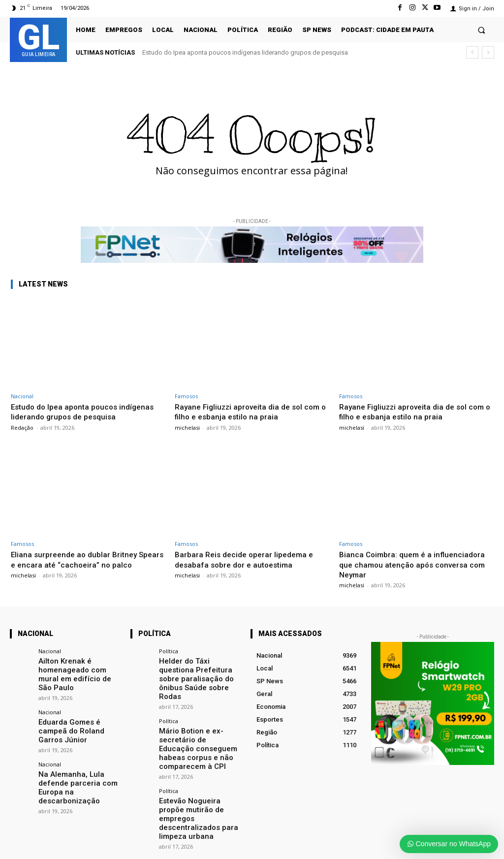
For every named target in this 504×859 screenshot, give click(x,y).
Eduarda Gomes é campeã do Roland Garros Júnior (77, 713)
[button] (482, 30)
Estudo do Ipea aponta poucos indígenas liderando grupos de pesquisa (245, 52)
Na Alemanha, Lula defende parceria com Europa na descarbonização (79, 758)
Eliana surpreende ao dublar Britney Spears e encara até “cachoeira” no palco (78, 564)
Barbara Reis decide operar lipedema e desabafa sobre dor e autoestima (249, 559)
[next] (488, 52)
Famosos (186, 396)
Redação (22, 428)
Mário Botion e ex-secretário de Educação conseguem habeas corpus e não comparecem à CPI (200, 729)
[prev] (472, 52)
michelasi (187, 428)
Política (169, 651)
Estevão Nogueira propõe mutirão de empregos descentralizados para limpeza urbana (197, 785)
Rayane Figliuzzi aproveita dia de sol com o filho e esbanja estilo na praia (243, 412)
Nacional (22, 396)
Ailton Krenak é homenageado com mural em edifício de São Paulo (76, 668)
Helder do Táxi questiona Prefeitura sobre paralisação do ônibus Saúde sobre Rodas (196, 672)
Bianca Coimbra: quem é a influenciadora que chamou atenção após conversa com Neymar (416, 564)
